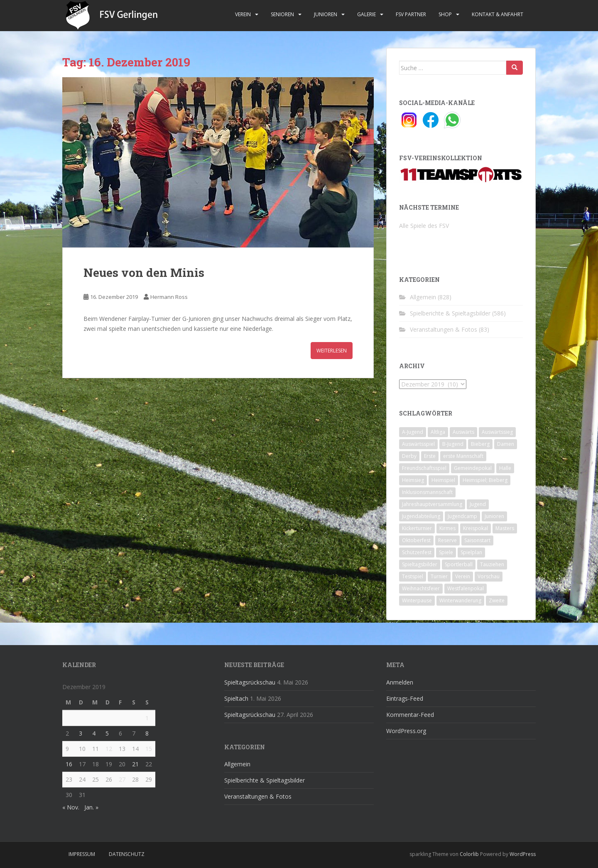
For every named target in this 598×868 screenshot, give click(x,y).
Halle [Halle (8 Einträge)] (505, 468)
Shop (445, 14)
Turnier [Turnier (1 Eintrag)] (439, 576)
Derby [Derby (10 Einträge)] (409, 456)
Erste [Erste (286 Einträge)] (430, 456)
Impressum (82, 854)
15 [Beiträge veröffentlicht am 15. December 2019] (149, 749)
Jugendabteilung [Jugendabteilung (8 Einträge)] (421, 516)
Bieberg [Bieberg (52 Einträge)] (480, 444)
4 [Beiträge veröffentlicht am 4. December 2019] (94, 733)
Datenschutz (127, 854)
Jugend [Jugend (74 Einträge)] (478, 504)
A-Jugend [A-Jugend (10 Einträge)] (413, 432)
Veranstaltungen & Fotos (444, 329)
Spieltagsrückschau (250, 682)
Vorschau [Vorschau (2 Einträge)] (489, 576)
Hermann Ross (169, 297)
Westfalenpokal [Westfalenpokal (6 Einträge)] (466, 588)
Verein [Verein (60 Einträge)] (463, 576)
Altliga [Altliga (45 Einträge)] (438, 432)
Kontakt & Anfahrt (498, 14)
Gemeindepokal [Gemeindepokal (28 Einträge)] (473, 468)
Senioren (282, 14)
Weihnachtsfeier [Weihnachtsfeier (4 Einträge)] (421, 588)
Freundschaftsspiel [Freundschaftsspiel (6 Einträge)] (424, 468)
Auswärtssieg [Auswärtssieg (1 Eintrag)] (497, 432)
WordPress (523, 854)
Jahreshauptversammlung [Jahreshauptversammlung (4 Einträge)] (432, 504)
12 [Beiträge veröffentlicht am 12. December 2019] (109, 749)
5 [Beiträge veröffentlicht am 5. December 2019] (107, 733)
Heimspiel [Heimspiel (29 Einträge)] (443, 480)
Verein (243, 14)
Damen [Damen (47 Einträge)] (506, 444)
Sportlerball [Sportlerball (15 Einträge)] (459, 564)
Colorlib (469, 854)
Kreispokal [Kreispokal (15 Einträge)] (475, 528)
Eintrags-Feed (405, 698)
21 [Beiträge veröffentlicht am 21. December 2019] (135, 764)
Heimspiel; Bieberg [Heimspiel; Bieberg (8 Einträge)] (485, 480)
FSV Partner (411, 14)
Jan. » (91, 807)
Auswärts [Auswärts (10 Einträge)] (463, 432)
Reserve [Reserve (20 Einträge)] (447, 540)
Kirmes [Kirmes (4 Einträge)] (447, 528)
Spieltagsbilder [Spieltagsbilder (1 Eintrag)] (420, 564)
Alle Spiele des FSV (424, 226)
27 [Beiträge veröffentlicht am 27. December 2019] (122, 779)
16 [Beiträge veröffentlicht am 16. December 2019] (69, 764)
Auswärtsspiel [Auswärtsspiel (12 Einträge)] (418, 444)
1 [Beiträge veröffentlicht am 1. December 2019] (147, 718)
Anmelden (400, 682)
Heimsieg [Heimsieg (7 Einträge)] (413, 480)
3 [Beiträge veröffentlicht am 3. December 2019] (81, 733)
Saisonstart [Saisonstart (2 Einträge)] (477, 540)
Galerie (366, 14)
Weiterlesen (332, 351)
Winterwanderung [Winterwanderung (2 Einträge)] (460, 600)
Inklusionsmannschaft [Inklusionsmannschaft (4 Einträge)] (427, 492)
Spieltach (236, 698)
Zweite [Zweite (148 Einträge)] (497, 600)
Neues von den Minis (144, 273)
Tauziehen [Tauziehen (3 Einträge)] (492, 564)
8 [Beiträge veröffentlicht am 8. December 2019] (147, 733)
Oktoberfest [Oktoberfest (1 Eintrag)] (416, 540)
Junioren (326, 14)
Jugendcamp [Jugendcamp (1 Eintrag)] (462, 516)
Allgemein (423, 297)
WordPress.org (406, 731)
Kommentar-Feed (410, 715)
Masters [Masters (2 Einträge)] (505, 528)
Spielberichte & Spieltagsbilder (450, 313)
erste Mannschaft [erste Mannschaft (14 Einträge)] (463, 456)
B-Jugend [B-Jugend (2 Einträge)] (453, 444)
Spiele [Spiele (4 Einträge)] (446, 552)
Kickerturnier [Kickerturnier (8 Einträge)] (417, 528)
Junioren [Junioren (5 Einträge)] (494, 516)
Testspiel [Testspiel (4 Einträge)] (413, 576)
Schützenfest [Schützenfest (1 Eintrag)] (417, 552)
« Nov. (71, 807)
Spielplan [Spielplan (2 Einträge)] (471, 552)
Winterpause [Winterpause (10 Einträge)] (417, 600)
